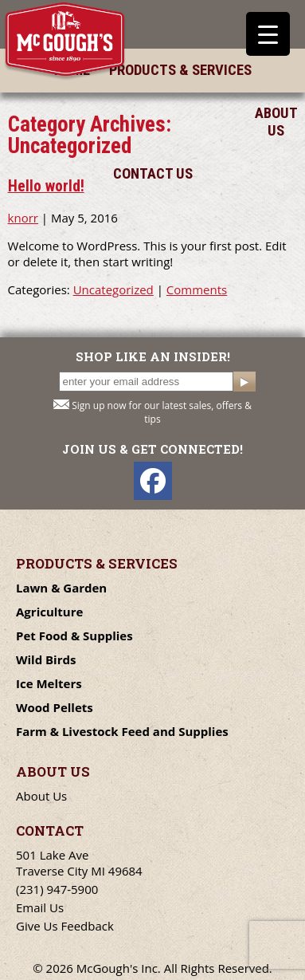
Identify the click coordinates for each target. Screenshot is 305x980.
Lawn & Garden (61, 588)
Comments (197, 289)
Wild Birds (46, 659)
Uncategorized (113, 289)
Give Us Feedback (65, 926)
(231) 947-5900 (57, 889)
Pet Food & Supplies (74, 636)
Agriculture (49, 612)
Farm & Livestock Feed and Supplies (122, 731)
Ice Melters (49, 683)
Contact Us (153, 174)
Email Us (40, 907)
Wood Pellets (55, 707)
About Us (276, 122)
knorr (23, 218)
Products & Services (180, 70)
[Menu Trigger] (268, 34)
